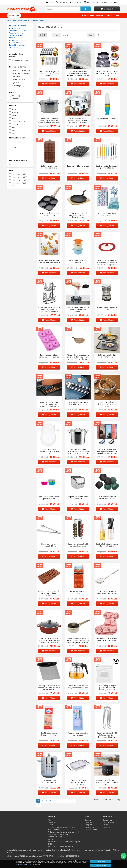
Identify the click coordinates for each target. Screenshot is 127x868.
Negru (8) (14, 112)
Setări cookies (35, 865)
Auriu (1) (14, 127)
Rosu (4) (14, 130)
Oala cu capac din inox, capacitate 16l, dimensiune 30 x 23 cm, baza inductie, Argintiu (78, 452)
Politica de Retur (54, 830)
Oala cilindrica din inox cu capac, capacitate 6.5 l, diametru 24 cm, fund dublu (49, 121)
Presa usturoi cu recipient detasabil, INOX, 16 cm (78, 403)
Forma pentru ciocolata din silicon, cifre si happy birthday (49, 593)
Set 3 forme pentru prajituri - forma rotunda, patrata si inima (107, 73)
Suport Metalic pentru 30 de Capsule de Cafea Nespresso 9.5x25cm (107, 735)
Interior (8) (14, 96)
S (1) (12, 144)
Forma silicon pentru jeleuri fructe (78, 592)
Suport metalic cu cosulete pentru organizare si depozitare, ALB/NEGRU (49, 310)
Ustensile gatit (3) (17, 85)
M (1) (12, 147)
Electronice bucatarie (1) (20, 73)
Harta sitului (89, 822)
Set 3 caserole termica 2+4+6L (78, 261)
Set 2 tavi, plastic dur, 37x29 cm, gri (107, 356)
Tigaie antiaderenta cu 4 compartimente (49, 214)
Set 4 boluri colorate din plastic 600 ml (49, 498)
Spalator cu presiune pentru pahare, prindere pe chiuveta (78, 310)
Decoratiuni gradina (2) (19, 60)
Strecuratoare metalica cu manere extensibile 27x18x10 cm (78, 782)
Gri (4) (13, 115)
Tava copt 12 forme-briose (78, 166)
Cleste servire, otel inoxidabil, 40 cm (49, 545)
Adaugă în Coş (49, 84)
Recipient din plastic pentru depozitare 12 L (78, 498)
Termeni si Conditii (55, 837)
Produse (14, 15)
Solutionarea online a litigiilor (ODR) (61, 846)
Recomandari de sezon (92, 15)
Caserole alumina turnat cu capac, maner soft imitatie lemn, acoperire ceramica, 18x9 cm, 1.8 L (78, 641)
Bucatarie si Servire (37, 21)
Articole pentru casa (19, 21)
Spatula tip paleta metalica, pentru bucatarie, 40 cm (107, 592)
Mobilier (12, 38)
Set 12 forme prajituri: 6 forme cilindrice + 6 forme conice (49, 73)
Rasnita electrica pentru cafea (107, 309)
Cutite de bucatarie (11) (19, 70)
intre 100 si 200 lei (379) (20, 180)
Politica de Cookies (22, 865)
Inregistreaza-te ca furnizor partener (62, 827)
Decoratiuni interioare (18, 40)
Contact (88, 820)
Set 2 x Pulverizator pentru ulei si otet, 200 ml (107, 545)
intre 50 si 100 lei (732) (19, 177)
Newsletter (107, 827)
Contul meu (108, 820)
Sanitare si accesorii (17, 35)
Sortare (56, 35)
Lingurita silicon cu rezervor (107, 119)
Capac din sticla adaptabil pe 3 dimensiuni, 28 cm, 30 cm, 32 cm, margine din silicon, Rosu (107, 263)
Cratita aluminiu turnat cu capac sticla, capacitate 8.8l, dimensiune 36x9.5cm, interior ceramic (49, 641)
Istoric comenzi (109, 822)
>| (39, 805)
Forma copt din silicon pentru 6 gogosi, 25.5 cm (49, 356)
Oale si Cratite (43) (18, 76)
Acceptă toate (101, 862)
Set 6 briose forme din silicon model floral (107, 498)
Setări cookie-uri (91, 830)
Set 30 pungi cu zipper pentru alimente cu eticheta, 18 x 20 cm (107, 688)
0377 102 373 (113, 15)
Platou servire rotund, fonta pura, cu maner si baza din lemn (78, 215)
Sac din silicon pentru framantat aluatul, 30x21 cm (49, 451)
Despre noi (52, 822)
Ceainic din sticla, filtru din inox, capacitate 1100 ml (78, 687)
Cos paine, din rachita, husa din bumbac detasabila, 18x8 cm (107, 404)
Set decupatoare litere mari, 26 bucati (107, 214)
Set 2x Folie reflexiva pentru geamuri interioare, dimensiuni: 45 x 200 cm (107, 451)
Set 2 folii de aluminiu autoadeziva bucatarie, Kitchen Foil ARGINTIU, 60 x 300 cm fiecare (78, 74)
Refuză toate (101, 866)
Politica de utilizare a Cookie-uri (60, 834)
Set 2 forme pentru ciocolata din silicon (49, 167)
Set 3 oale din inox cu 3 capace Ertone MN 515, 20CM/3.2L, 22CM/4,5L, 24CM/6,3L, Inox (78, 122)
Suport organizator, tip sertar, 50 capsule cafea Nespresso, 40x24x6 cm (49, 404)
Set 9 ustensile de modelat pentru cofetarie (107, 167)
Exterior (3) (15, 99)
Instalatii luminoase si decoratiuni (18, 46)
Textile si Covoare (16, 33)
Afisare (91, 35)
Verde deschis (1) (17, 121)
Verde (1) (14, 124)
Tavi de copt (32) (17, 79)
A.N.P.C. (51, 839)
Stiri (49, 820)
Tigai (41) (14, 82)
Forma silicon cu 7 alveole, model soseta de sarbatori (107, 639)
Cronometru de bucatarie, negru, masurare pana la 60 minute (107, 782)
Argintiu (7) (15, 118)
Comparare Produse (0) (89, 826)
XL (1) (13, 153)
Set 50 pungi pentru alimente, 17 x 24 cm (49, 734)
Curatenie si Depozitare (18, 31)
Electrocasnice (15, 28)
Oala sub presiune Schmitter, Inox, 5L (49, 781)
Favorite (106, 825)
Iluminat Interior (15, 43)
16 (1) (13, 164)
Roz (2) (13, 133)
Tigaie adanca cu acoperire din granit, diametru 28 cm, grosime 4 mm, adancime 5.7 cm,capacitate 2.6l (78, 358)
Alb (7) (13, 109)
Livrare (50, 825)
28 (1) (13, 141)
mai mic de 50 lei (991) (19, 174)
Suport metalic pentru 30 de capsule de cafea (78, 545)
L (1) (12, 150)
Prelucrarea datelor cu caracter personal (63, 832)
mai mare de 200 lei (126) (18, 184)
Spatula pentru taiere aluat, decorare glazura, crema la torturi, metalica (49, 688)
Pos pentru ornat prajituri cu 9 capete (78, 734)
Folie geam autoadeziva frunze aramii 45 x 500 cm (49, 261)
